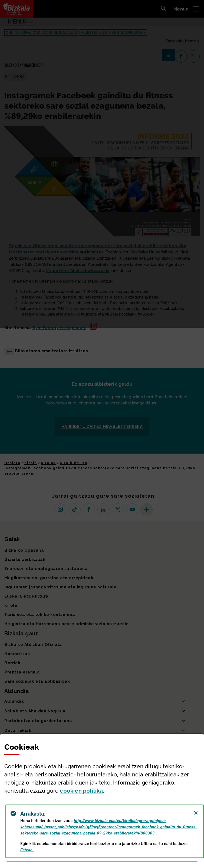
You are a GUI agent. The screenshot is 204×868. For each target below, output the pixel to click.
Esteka (27, 850)
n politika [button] (81, 791)
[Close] (196, 813)
